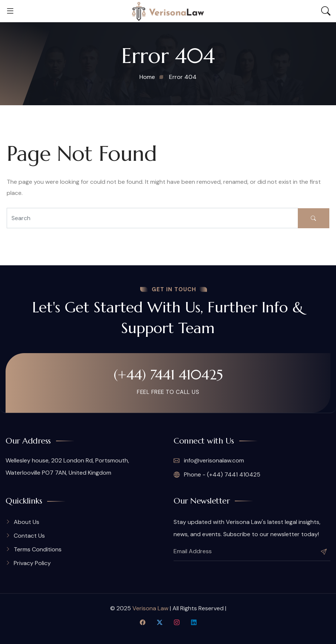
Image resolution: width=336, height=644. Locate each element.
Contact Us (29, 536)
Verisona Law (150, 608)
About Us (27, 522)
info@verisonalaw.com (209, 461)
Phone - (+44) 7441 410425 (217, 475)
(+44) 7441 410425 (168, 375)
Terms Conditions (38, 549)
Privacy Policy (32, 563)
